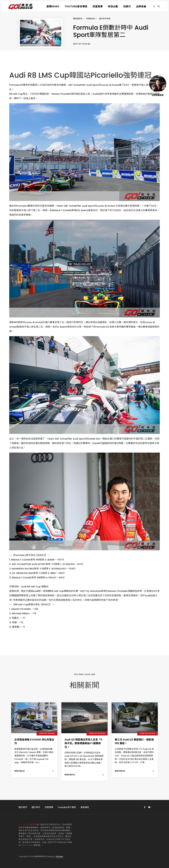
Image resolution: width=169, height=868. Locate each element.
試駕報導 (98, 6)
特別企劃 (113, 6)
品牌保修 (141, 6)
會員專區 (85, 807)
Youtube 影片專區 (67, 807)
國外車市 (36, 807)
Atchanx (59, 856)
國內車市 (23, 807)
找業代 (127, 6)
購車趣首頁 (78, 19)
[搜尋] (154, 6)
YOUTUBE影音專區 (76, 6)
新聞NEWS (53, 6)
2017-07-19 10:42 (82, 44)
